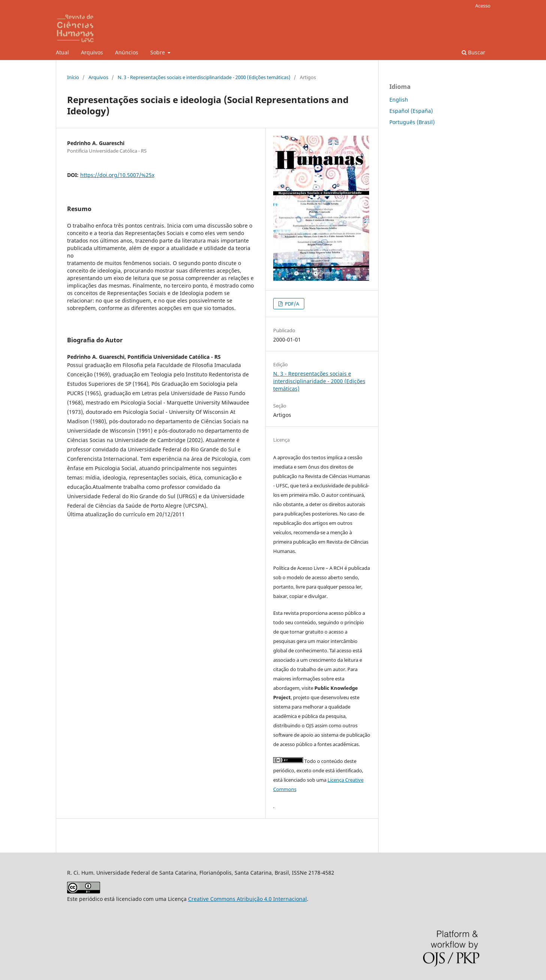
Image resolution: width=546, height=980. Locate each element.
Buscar (473, 52)
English (399, 100)
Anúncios (127, 52)
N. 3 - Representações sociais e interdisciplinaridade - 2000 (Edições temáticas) (204, 77)
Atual (62, 52)
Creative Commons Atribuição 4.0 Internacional (248, 899)
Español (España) (411, 111)
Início (73, 77)
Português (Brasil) (412, 122)
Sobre (158, 52)
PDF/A (291, 304)
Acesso (483, 6)
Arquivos (92, 52)
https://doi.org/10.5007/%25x (117, 175)
